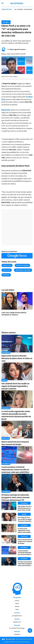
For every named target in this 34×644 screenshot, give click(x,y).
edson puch (7, 265)
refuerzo (6, 275)
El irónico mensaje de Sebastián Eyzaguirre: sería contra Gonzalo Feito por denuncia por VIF (16, 497)
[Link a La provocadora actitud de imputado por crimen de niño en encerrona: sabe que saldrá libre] (17, 455)
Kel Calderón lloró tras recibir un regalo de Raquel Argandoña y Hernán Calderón (15, 386)
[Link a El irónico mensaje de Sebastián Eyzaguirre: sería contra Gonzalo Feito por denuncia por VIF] (17, 483)
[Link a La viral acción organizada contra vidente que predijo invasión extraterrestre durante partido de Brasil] (17, 399)
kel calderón (19, 9)
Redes (4, 380)
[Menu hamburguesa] (3, 3)
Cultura (17, 609)
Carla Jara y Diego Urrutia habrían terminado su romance (14, 314)
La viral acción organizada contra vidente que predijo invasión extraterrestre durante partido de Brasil (16, 415)
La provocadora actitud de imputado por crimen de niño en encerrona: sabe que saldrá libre (15, 469)
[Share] (30, 631)
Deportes (17, 606)
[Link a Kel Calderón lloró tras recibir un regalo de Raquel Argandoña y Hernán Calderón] (17, 371)
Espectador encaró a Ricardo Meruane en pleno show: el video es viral (17, 358)
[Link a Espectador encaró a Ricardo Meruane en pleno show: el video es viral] (17, 344)
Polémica (6, 352)
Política (6, 438)
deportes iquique (22, 265)
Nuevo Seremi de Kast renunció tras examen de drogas (15, 443)
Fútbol (6, 22)
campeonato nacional (23, 270)
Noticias (17, 601)
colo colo (7, 270)
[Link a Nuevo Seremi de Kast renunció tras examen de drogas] (17, 430)
